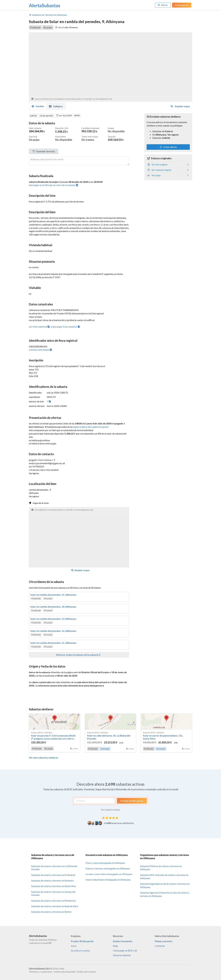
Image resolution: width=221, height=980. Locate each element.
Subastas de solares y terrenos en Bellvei (51, 912)
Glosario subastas (122, 955)
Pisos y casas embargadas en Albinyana (105, 863)
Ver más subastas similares (44, 757)
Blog (115, 946)
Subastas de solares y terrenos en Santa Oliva (54, 886)
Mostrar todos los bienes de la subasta (79, 655)
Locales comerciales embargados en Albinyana (109, 874)
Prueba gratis (182, 5)
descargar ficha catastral (66, 326)
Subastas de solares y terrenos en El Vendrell (53, 875)
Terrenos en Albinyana (48, 15)
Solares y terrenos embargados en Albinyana (108, 868)
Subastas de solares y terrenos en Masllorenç (53, 900)
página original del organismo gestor (91, 427)
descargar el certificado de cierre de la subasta (54, 185)
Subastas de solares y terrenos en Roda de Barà (55, 906)
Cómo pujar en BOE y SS (125, 950)
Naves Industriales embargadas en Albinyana (108, 879)
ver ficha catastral (39, 326)
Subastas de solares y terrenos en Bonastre (52, 880)
